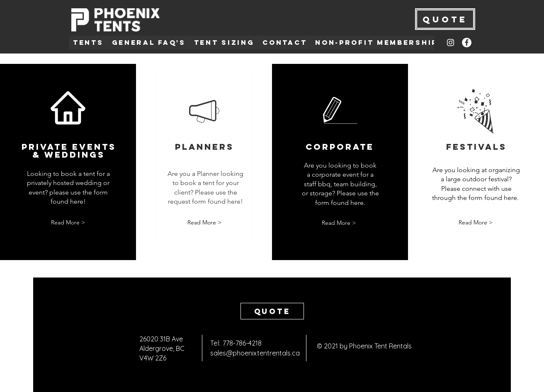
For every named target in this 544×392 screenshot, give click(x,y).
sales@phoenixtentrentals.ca (255, 353)
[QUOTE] (445, 19)
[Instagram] (450, 43)
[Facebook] (467, 43)
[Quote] (272, 311)
